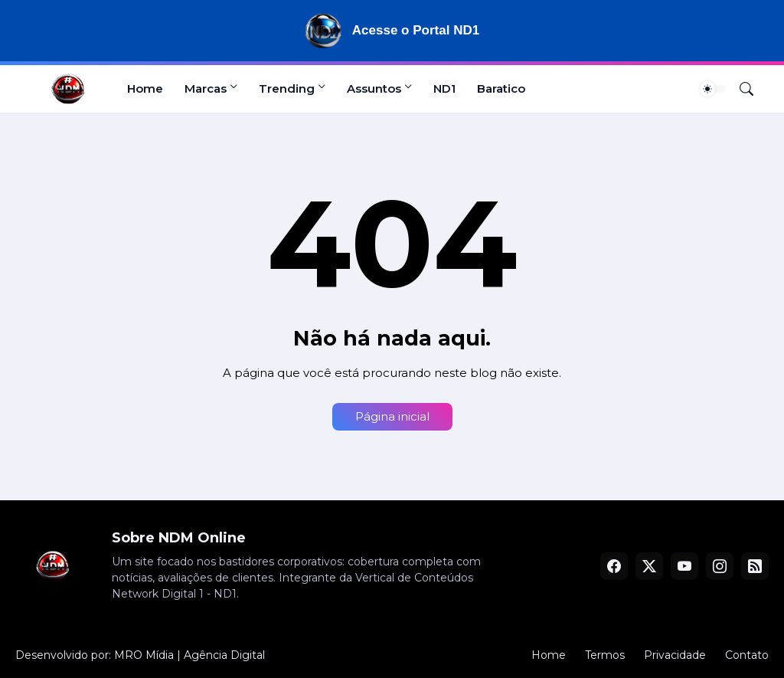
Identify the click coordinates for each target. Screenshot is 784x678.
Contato (747, 655)
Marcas (206, 88)
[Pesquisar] (740, 89)
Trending (287, 88)
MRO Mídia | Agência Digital (189, 655)
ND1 (444, 88)
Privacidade (675, 655)
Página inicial (392, 416)
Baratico (501, 88)
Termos (605, 655)
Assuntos (374, 88)
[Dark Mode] (713, 89)
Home (145, 88)
